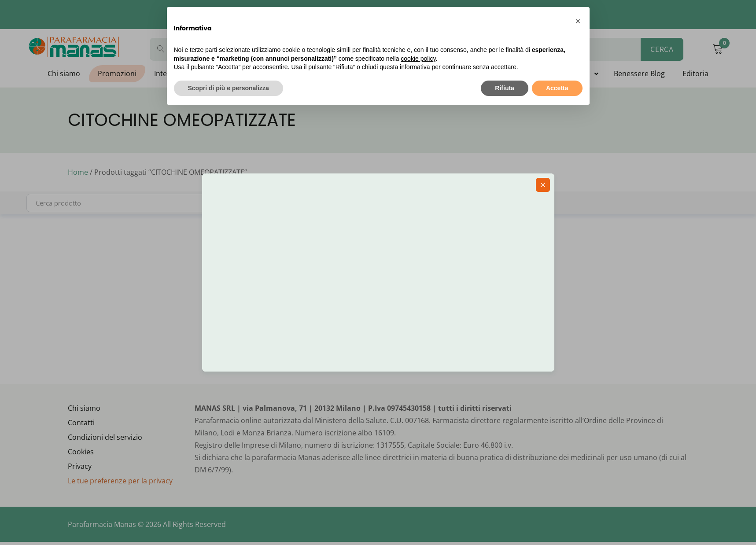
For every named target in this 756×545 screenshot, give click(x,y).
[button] (578, 21)
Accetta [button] (557, 88)
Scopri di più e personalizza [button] (229, 88)
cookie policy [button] (418, 59)
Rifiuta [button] (505, 88)
